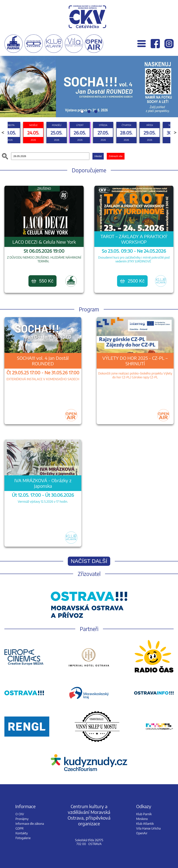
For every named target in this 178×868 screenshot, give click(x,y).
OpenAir (142, 833)
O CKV (20, 814)
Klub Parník (144, 814)
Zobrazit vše (116, 156)
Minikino (142, 819)
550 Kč (42, 281)
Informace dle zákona (30, 824)
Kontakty (22, 833)
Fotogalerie (23, 838)
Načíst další (89, 561)
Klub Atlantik (145, 824)
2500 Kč (132, 281)
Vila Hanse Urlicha (148, 828)
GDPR (19, 828)
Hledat (98, 156)
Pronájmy (22, 819)
